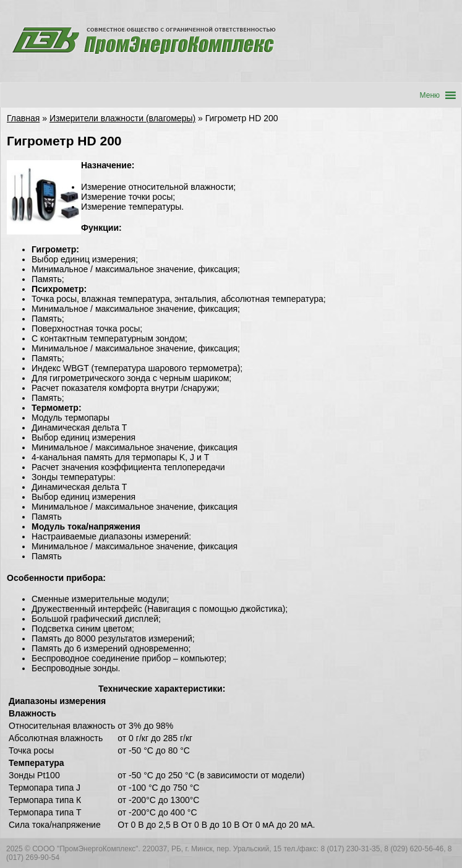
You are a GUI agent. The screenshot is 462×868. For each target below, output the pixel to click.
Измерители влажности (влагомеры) (122, 118)
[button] (430, 95)
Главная (23, 118)
